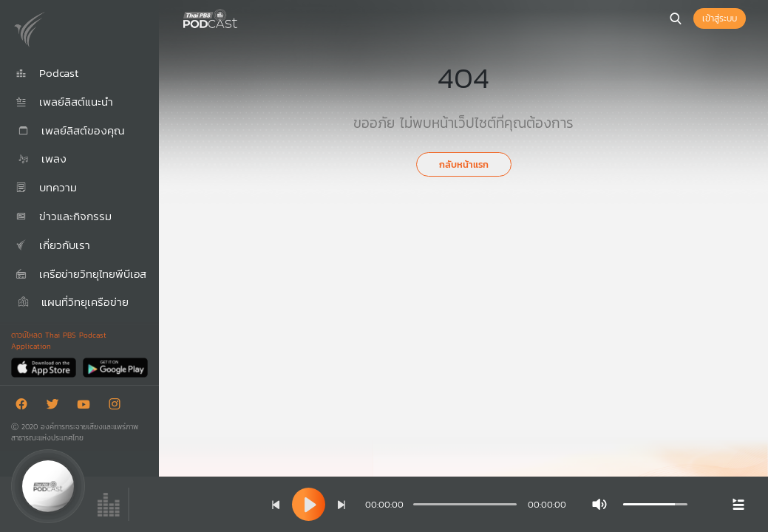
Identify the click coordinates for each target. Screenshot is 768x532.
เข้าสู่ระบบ (720, 18)
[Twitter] (56, 407)
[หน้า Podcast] (240, 17)
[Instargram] (118, 407)
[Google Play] (115, 367)
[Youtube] (87, 407)
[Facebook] (25, 407)
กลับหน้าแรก (464, 164)
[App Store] (45, 367)
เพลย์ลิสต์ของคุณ (70, 130)
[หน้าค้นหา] (676, 18)
